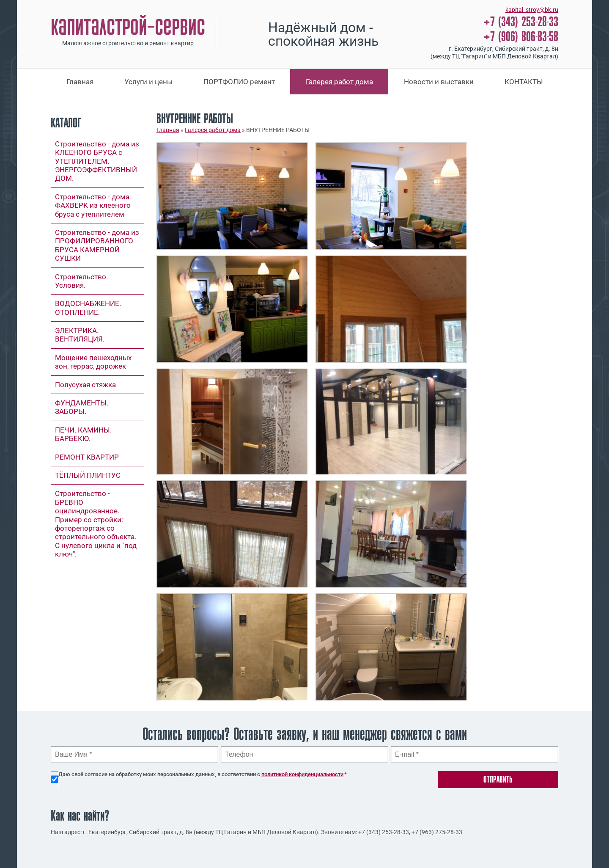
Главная (80, 82)
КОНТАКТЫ (524, 82)
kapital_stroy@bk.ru (532, 10)
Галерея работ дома (339, 82)
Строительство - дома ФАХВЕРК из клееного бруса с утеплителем (93, 205)
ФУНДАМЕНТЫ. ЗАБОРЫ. (82, 407)
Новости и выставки (439, 82)
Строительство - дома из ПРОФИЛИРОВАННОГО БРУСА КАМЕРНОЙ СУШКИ (97, 245)
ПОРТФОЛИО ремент (239, 82)
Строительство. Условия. (81, 281)
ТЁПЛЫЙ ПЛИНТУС (88, 475)
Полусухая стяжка (85, 385)
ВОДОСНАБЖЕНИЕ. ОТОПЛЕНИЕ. (88, 308)
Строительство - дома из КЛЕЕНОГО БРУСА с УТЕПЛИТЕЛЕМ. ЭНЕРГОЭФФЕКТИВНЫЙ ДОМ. (97, 161)
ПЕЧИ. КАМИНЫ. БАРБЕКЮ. (83, 434)
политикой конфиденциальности (302, 774)
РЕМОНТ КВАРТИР (87, 457)
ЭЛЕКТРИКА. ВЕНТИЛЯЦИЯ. (80, 335)
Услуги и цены (148, 82)
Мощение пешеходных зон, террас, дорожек (93, 362)
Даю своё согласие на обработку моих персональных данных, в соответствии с (203, 774)
